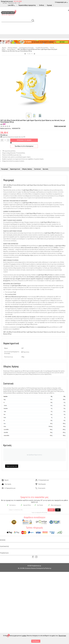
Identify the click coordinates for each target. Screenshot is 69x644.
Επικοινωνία (40, 488)
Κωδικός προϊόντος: (6, 128)
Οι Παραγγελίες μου (9, 488)
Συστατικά (37, 169)
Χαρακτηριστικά (15, 169)
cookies (24, 636)
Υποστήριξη (6, 484)
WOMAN (51, 510)
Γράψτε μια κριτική (60, 126)
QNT (4, 124)
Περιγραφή (4, 169)
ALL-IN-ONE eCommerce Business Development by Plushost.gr (35, 568)
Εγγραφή (49, 5)
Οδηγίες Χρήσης (27, 169)
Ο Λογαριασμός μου (42, 480)
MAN (58, 510)
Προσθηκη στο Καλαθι (24, 140)
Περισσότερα (62, 636)
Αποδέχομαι (36, 641)
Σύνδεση (41, 5)
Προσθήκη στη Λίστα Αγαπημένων (24, 146)
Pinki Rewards (41, 484)
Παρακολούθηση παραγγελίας (27, 5)
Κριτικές (46, 169)
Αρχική (5, 480)
